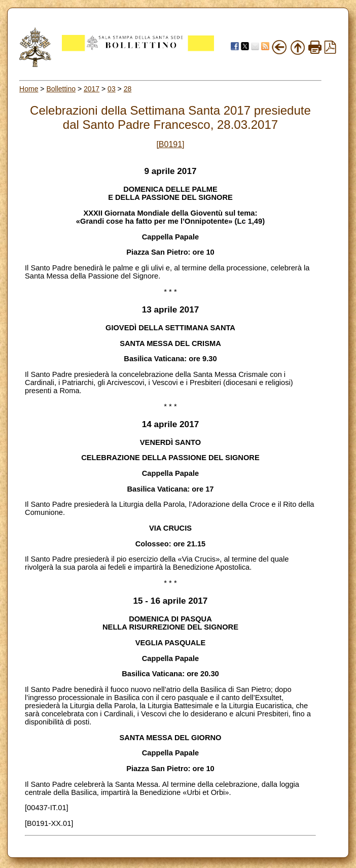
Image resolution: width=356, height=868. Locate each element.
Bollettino (61, 89)
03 (112, 89)
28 (128, 89)
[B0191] (170, 144)
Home (29, 89)
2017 (92, 89)
